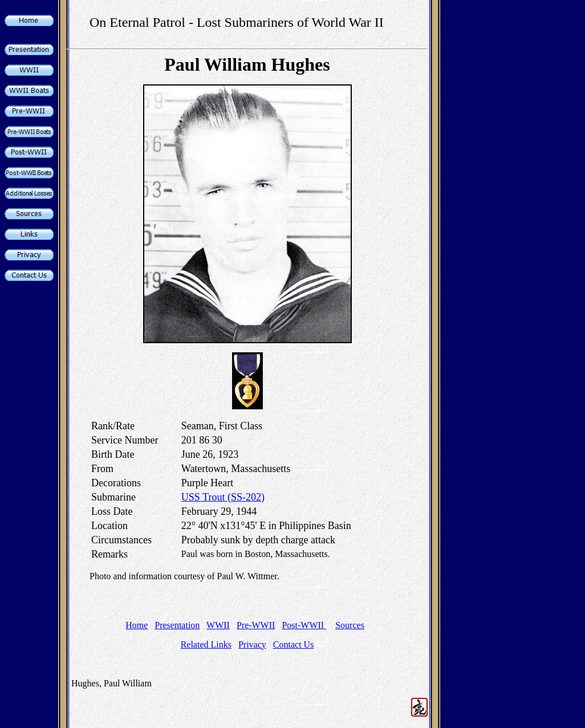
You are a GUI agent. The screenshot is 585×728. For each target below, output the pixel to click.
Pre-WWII (256, 625)
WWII (218, 625)
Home (137, 625)
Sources (350, 625)
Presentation (177, 625)
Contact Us (294, 644)
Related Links (206, 644)
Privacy (252, 644)
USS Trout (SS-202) (223, 497)
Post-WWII (304, 625)
